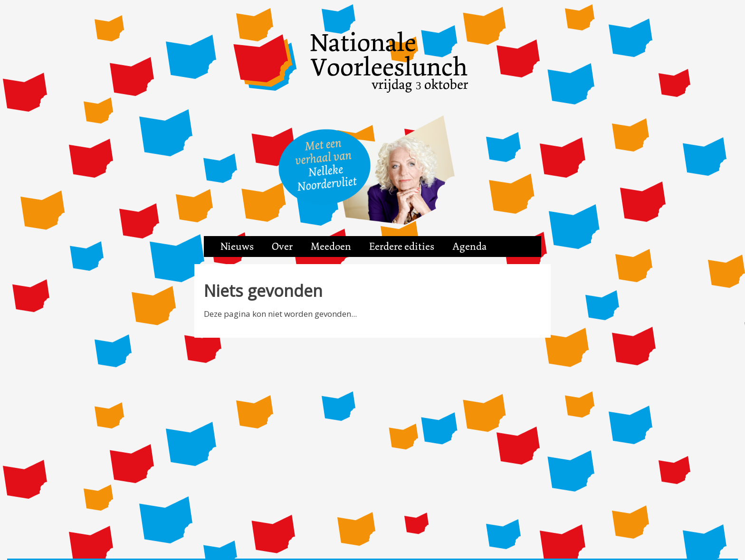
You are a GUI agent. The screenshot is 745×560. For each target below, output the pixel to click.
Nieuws (237, 247)
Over (282, 247)
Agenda (469, 247)
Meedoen (331, 247)
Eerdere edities (402, 247)
